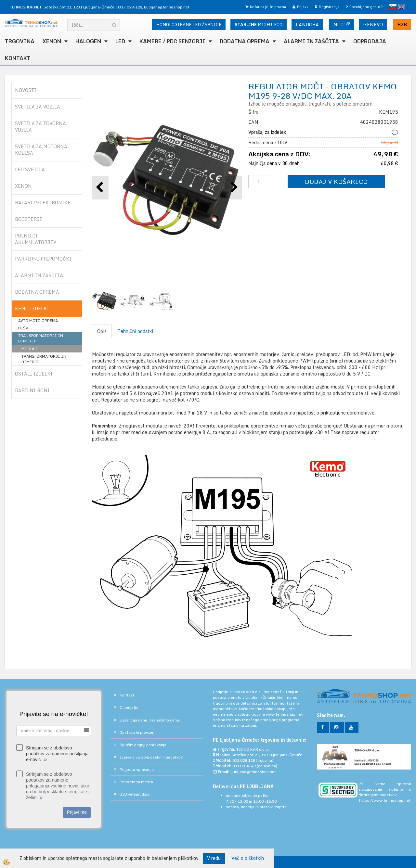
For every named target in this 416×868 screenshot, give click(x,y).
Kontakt (18, 58)
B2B (402, 25)
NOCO (342, 24)
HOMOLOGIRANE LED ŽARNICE (189, 24)
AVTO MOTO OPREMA (38, 320)
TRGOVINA (20, 41)
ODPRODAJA (370, 41)
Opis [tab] (102, 331)
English (401, 7)
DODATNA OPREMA (245, 41)
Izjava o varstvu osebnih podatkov (151, 757)
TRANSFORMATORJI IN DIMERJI (41, 338)
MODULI (29, 349)
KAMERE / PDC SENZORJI (172, 41)
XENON (52, 41)
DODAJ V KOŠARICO (336, 181)
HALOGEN (88, 41)
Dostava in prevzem (138, 732)
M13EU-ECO (259, 24)
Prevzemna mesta (136, 782)
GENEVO (373, 25)
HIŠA (23, 328)
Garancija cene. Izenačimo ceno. (150, 720)
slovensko (393, 7)
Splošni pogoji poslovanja (143, 745)
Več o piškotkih (248, 858)
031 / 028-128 (129, 7)
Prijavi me (77, 812)
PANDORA (307, 25)
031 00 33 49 (244, 766)
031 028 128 (244, 760)
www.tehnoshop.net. (285, 714)
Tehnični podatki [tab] (135, 331)
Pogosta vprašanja (137, 769)
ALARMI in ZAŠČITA (311, 41)
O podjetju (129, 707)
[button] (234, 188)
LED (120, 41)
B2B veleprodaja (135, 794)
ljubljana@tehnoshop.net (167, 7)
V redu (214, 858)
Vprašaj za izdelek (267, 132)
